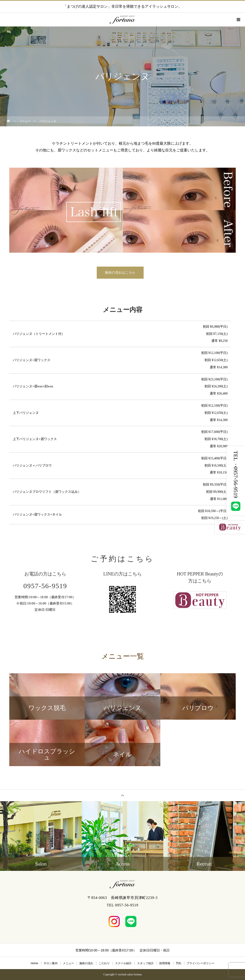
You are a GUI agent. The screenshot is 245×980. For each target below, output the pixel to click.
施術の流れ (86, 963)
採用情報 (165, 963)
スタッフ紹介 (145, 963)
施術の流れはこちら (120, 273)
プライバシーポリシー (200, 963)
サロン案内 (51, 963)
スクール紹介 (123, 963)
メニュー (68, 963)
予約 (178, 963)
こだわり (104, 963)
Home (34, 963)
